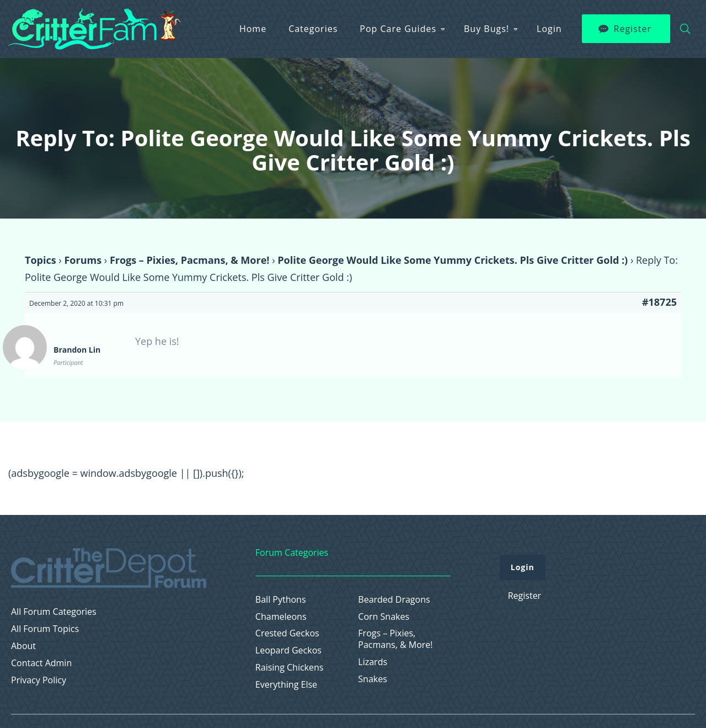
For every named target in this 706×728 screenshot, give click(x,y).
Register (633, 29)
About (23, 646)
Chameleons (281, 617)
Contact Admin (41, 663)
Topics (41, 260)
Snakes (373, 679)
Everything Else (286, 685)
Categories (313, 29)
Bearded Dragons (394, 600)
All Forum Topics (45, 629)
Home (253, 29)
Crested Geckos (287, 633)
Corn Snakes (384, 617)
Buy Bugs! (486, 29)
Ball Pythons (281, 600)
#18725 (659, 302)
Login (549, 29)
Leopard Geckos (288, 650)
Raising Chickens (290, 668)
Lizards (373, 662)
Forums (83, 260)
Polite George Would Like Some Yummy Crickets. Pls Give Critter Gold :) (453, 260)
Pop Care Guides (398, 29)
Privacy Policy (39, 680)
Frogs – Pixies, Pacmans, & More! (190, 260)
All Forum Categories (54, 612)
